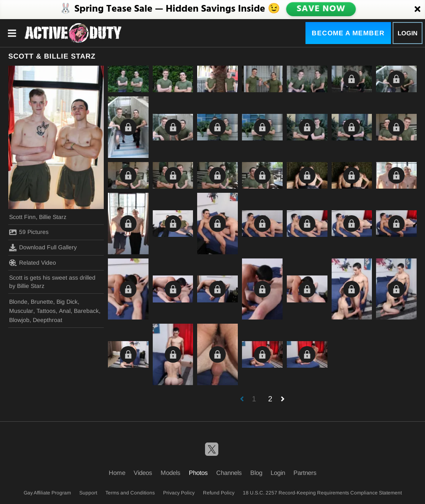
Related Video (33, 263)
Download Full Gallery (43, 248)
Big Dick (67, 302)
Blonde (18, 302)
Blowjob (19, 320)
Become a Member (348, 33)
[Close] (418, 10)
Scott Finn (22, 217)
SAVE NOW (321, 9)
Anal (65, 311)
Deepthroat (48, 320)
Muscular (21, 311)
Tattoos (46, 311)
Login (408, 33)
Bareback (86, 311)
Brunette (42, 302)
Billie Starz (53, 217)
